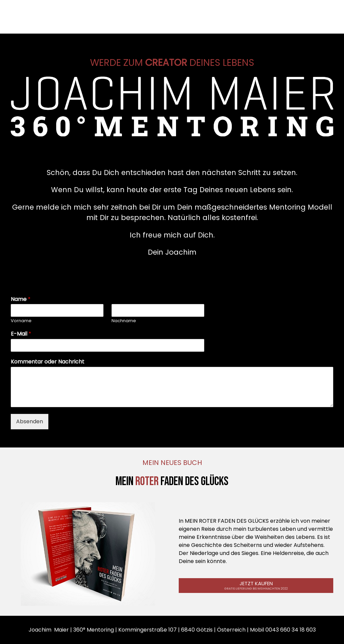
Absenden (30, 421)
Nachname (124, 321)
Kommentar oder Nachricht (48, 362)
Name (21, 299)
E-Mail (21, 334)
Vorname (21, 321)
